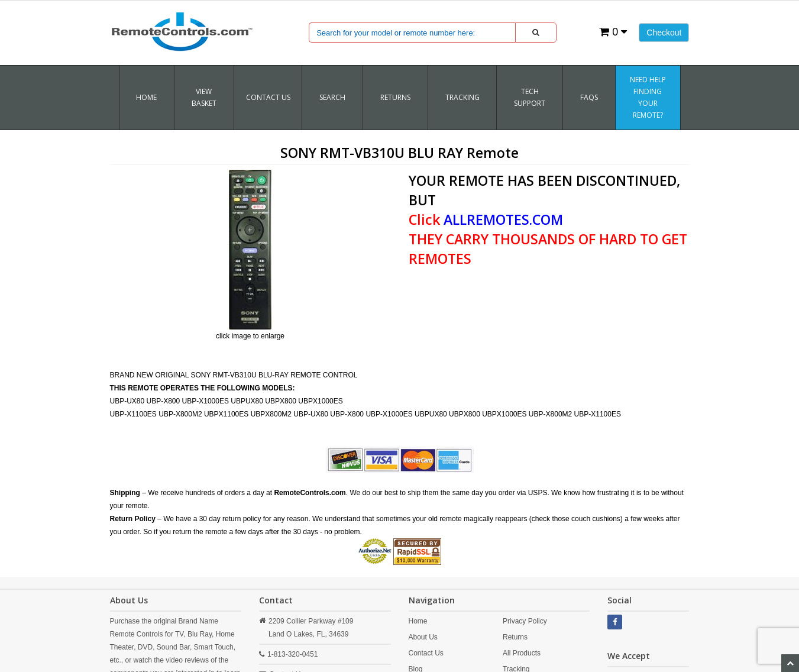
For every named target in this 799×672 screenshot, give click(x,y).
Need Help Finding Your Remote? (648, 97)
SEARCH (332, 97)
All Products (522, 653)
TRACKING (462, 97)
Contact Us (268, 97)
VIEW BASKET (204, 97)
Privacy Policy (525, 621)
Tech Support (530, 97)
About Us (423, 637)
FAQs (589, 97)
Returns (515, 637)
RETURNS (395, 97)
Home (146, 97)
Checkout (664, 33)
